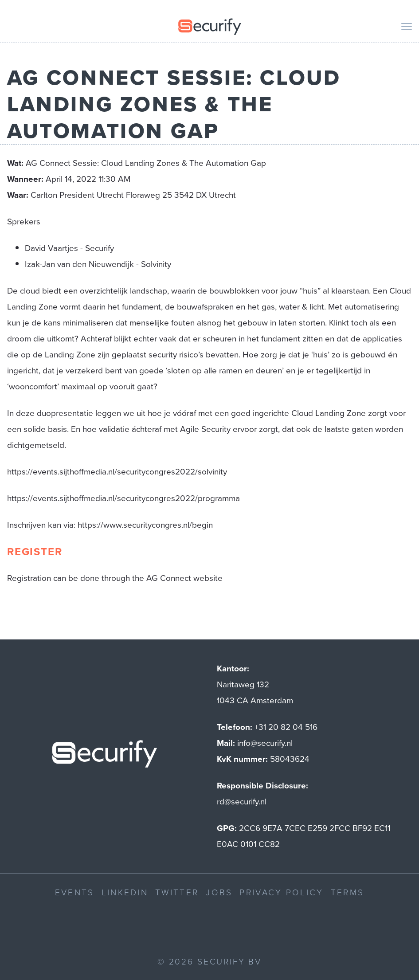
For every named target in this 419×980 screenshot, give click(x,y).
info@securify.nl (265, 743)
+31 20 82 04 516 (286, 727)
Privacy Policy (281, 892)
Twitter (177, 892)
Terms (348, 892)
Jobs (219, 892)
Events (75, 892)
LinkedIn (125, 892)
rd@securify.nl (242, 802)
